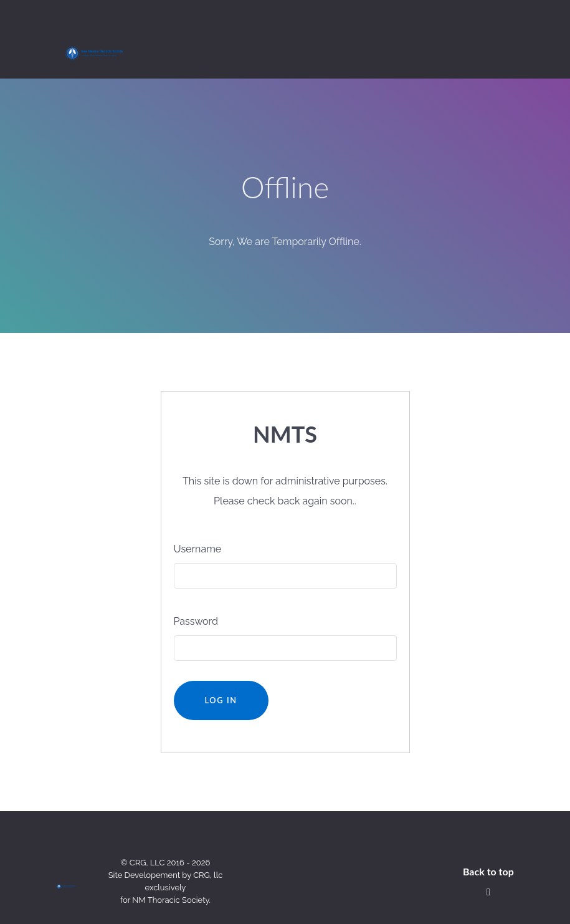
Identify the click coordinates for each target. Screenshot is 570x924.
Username (198, 521)
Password (196, 593)
